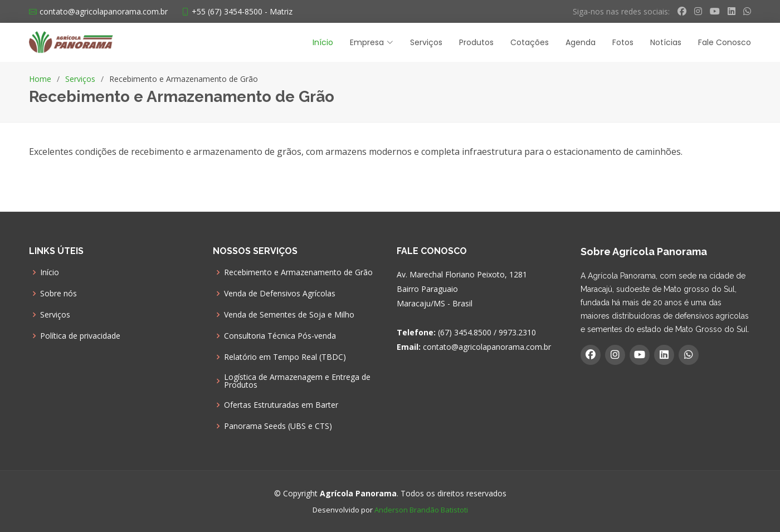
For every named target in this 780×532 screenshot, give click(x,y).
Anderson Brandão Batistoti (421, 510)
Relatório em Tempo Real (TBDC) (285, 357)
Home (40, 79)
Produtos (476, 42)
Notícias (666, 42)
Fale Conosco (725, 42)
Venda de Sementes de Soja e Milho (289, 315)
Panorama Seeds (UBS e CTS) (278, 426)
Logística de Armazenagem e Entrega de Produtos (297, 381)
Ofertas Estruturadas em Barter (281, 405)
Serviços (426, 42)
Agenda (581, 42)
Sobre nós (58, 294)
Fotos (623, 42)
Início (323, 42)
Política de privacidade (80, 336)
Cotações (530, 42)
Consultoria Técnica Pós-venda (280, 336)
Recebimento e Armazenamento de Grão (298, 272)
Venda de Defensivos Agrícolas (280, 294)
